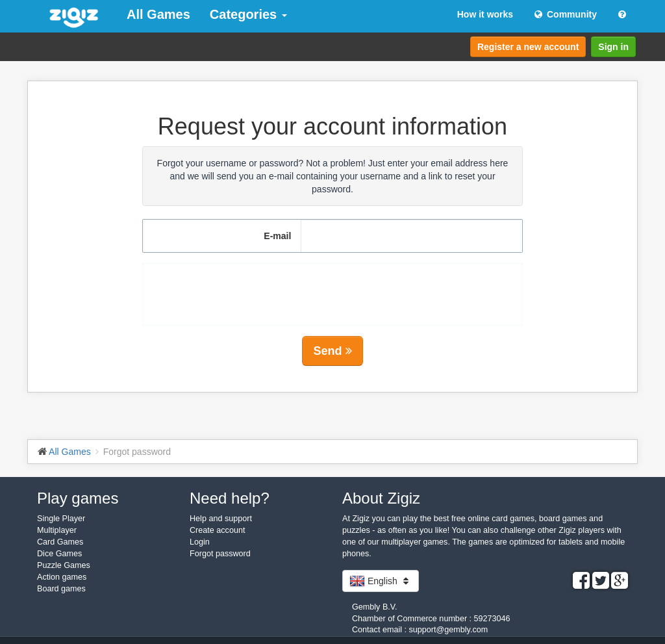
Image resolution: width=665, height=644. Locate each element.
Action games (62, 577)
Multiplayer (57, 530)
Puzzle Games (64, 565)
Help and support (221, 519)
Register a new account (528, 47)
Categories (248, 14)
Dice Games (59, 554)
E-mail (277, 236)
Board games (61, 589)
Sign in (613, 47)
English (381, 581)
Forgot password (220, 554)
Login (200, 542)
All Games (158, 14)
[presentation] (332, 288)
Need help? (230, 498)
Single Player (61, 519)
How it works (485, 14)
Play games (78, 498)
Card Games (60, 542)
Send (332, 351)
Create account (217, 530)
